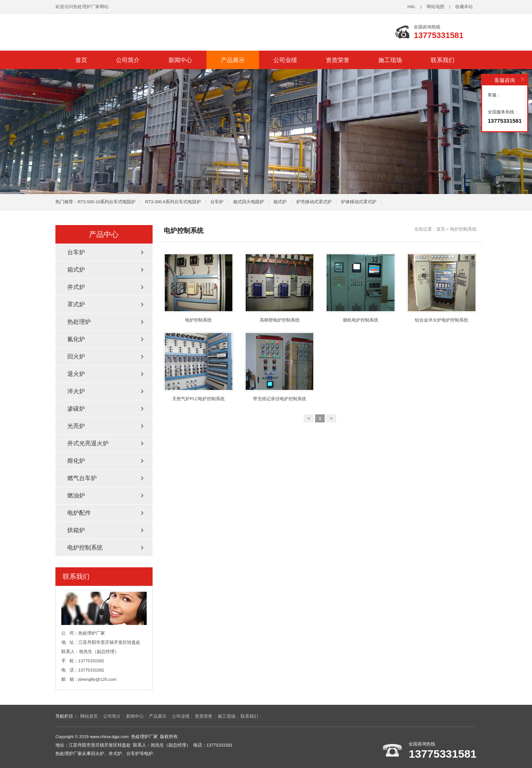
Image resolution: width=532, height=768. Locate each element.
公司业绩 (285, 60)
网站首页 (89, 716)
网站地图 (436, 7)
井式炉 (76, 287)
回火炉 (76, 356)
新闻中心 (180, 60)
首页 (81, 60)
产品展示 (233, 60)
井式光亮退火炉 (88, 443)
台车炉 (217, 202)
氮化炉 (76, 339)
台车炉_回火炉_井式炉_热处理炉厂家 (148, 32)
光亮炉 (76, 426)
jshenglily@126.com (98, 679)
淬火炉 (76, 391)
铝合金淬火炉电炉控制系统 (442, 288)
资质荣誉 (338, 60)
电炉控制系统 (463, 229)
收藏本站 (464, 7)
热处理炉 (79, 322)
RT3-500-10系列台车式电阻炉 (107, 202)
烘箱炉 (76, 530)
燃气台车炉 (82, 478)
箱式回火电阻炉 (249, 202)
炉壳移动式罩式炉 (314, 202)
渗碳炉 (76, 409)
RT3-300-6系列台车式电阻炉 (173, 202)
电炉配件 (79, 513)
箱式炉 (280, 202)
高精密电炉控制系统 (279, 288)
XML (411, 7)
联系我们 (443, 60)
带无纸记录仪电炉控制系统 (279, 366)
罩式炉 (76, 304)
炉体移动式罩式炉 (359, 202)
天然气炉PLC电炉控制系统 (199, 366)
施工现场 (390, 60)
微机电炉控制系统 (360, 288)
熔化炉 (76, 461)
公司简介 (128, 60)
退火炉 (76, 374)
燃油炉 (76, 495)
